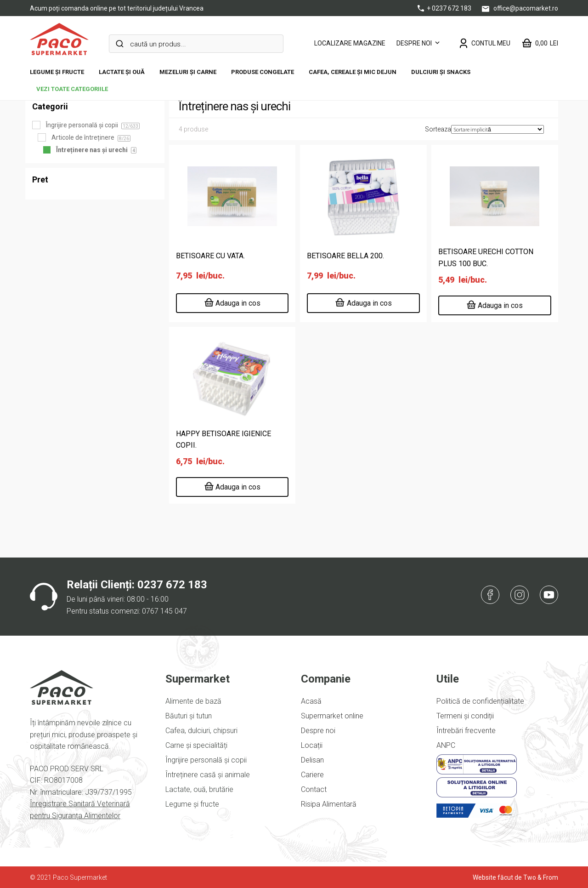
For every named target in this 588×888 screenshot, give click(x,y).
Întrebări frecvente (466, 731)
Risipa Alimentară (329, 804)
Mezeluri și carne (188, 72)
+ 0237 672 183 (445, 8)
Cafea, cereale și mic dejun (353, 72)
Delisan (312, 760)
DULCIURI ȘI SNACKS (441, 72)
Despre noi (414, 43)
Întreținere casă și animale (208, 775)
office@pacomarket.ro (520, 8)
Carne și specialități (196, 745)
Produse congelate (263, 72)
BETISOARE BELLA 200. (345, 256)
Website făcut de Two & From (515, 877)
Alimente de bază (193, 701)
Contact (314, 789)
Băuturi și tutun (189, 716)
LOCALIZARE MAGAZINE (350, 43)
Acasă (311, 701)
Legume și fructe (57, 72)
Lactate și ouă (122, 72)
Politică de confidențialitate (480, 701)
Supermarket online (332, 716)
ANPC (446, 745)
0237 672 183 (172, 585)
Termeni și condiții (465, 716)
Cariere (312, 775)
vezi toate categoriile (72, 89)
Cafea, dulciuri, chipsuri (201, 731)
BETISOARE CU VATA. (210, 256)
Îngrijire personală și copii (206, 760)
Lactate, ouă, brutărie (199, 789)
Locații (312, 745)
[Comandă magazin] (498, 129)
